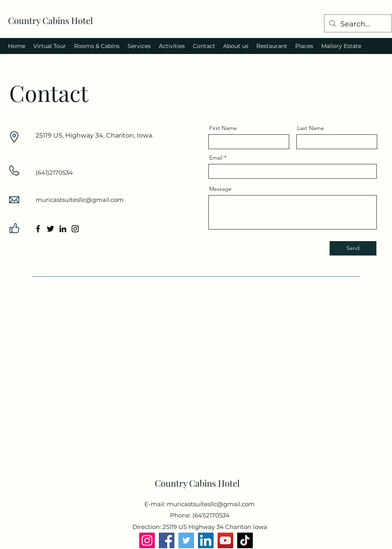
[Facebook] (38, 229)
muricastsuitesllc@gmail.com (80, 200)
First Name (223, 128)
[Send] (353, 248)
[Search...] (358, 24)
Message (220, 189)
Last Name (311, 128)
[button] (50, 46)
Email (216, 158)
